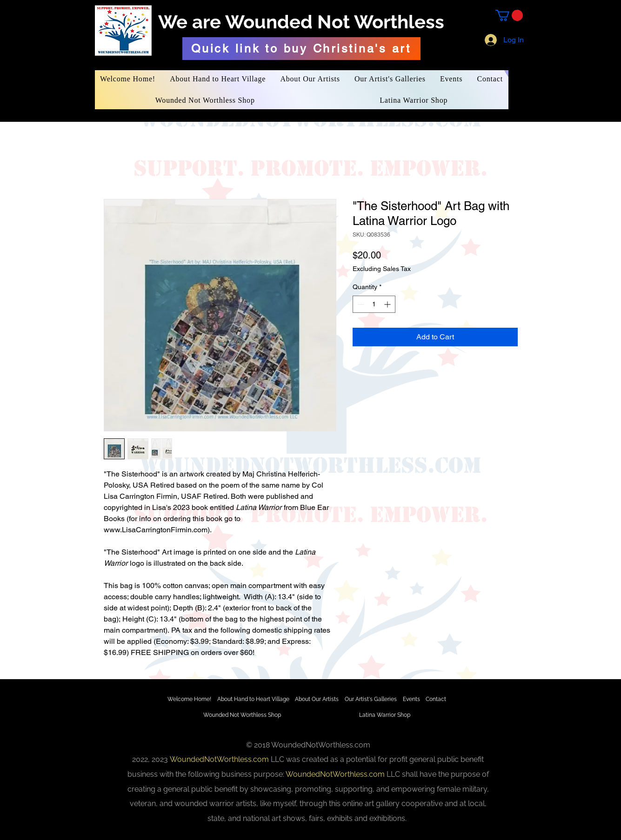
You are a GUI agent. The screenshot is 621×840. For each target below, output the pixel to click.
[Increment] (388, 304)
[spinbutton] (374, 304)
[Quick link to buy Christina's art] (301, 49)
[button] (509, 15)
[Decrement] (360, 304)
